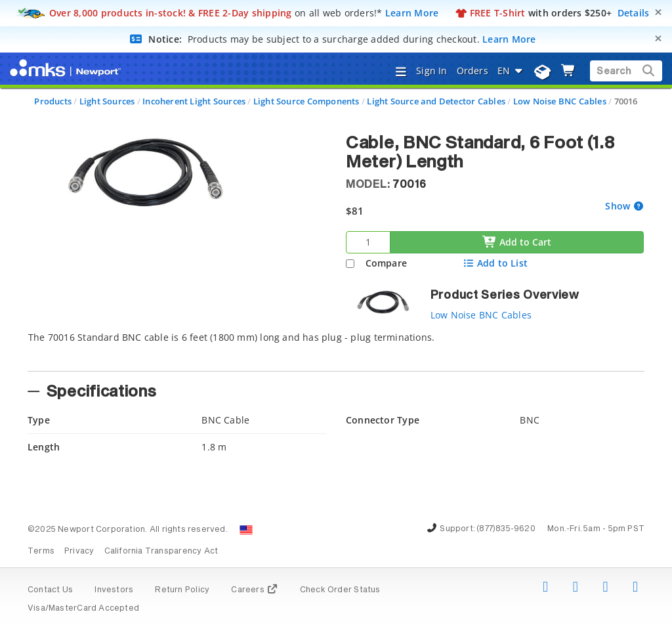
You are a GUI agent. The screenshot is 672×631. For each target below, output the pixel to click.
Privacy (79, 552)
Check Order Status (340, 590)
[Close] (658, 12)
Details (634, 13)
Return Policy (182, 590)
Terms (41, 552)
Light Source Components (306, 101)
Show (619, 206)
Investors (114, 590)
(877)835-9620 (506, 529)
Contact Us (50, 590)
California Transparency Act (161, 552)
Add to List (495, 263)
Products (53, 101)
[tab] (336, 347)
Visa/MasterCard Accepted (83, 609)
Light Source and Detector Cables (436, 101)
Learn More (412, 13)
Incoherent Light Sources (194, 101)
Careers (254, 590)
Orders (472, 71)
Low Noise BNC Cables (560, 101)
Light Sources (107, 101)
